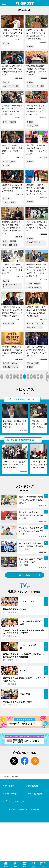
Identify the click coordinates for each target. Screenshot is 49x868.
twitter (14, 761)
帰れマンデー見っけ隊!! (11, 86)
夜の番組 (15, 776)
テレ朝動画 (33, 786)
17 (35, 377)
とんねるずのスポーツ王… (35, 243)
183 (47, 377)
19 (41, 377)
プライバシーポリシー (15, 801)
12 (18, 377)
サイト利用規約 (35, 794)
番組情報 (6, 43)
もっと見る (24, 575)
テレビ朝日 (10, 786)
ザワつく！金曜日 (9, 162)
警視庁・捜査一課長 (10, 245)
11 (14, 377)
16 (31, 377)
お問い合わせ (11, 794)
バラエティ (31, 324)
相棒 (4, 324)
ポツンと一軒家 (33, 126)
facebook (25, 761)
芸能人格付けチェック (35, 327)
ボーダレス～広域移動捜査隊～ (21, 440)
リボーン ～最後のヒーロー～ (20, 399)
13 (21, 377)
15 (28, 377)
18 (38, 377)
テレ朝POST (24, 3)
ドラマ (5, 122)
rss (35, 761)
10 (11, 377)
